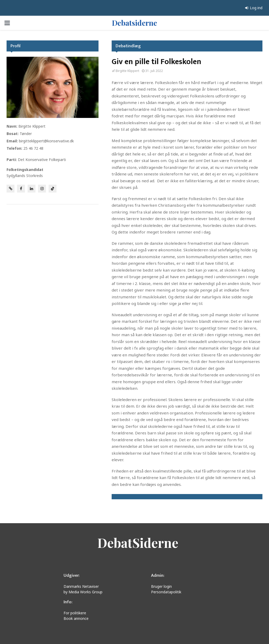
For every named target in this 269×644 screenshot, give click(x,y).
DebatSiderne (138, 543)
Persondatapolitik (166, 592)
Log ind (254, 8)
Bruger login (161, 586)
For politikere (75, 613)
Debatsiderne (134, 23)
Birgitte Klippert (127, 71)
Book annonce (76, 618)
